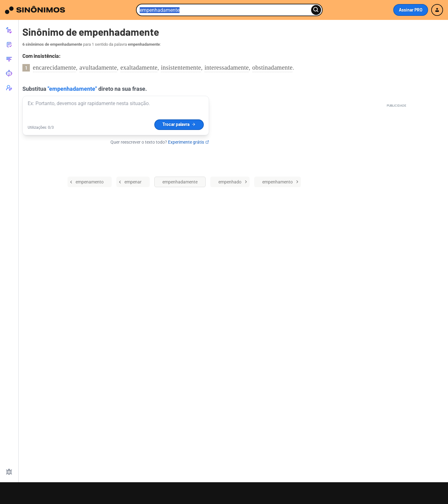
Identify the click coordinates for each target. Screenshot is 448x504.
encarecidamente (55, 67)
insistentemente (181, 67)
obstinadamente (273, 67)
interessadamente (227, 67)
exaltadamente (139, 67)
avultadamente (98, 67)
